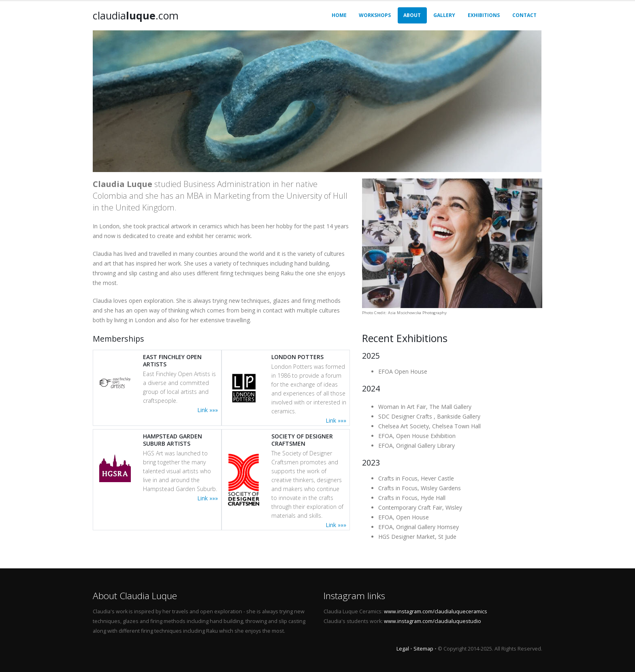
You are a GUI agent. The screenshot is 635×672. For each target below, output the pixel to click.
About (412, 15)
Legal (403, 649)
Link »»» (208, 410)
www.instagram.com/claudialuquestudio (433, 621)
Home (339, 15)
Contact (524, 15)
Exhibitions (484, 15)
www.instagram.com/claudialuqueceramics (436, 611)
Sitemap (423, 649)
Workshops (375, 15)
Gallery (444, 15)
